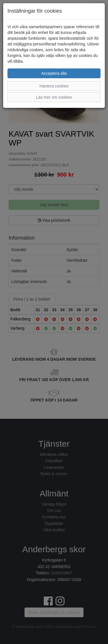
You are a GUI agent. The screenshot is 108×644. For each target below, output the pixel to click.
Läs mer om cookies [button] (54, 97)
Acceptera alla (54, 73)
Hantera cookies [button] (54, 86)
